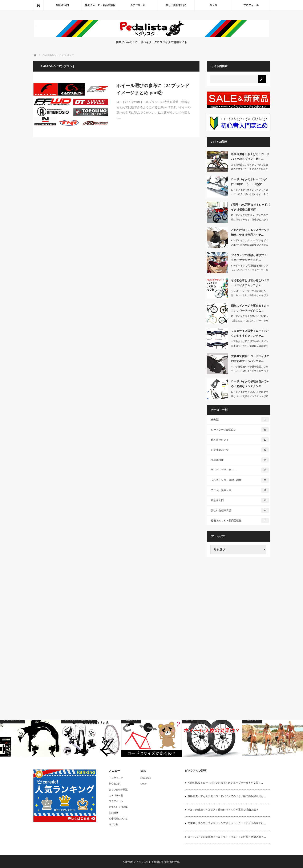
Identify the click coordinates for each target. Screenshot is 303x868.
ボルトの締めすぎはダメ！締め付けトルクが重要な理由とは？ (223, 810)
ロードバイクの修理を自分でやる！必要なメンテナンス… (250, 384)
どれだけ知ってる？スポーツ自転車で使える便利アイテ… (250, 232)
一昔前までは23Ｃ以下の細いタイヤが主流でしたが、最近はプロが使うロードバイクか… (250, 346)
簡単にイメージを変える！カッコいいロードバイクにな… (250, 308)
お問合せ (114, 813)
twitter (144, 784)
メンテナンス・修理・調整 (240, 480)
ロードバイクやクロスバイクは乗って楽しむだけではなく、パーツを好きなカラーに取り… (250, 320)
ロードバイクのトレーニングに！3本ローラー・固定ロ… (249, 182)
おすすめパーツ (240, 450)
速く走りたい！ (240, 440)
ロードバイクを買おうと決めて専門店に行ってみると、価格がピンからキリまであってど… (250, 219)
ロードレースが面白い (240, 430)
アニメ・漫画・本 (240, 490)
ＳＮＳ (213, 5)
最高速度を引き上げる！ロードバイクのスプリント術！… (250, 157)
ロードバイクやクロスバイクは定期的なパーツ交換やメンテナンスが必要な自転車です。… (250, 396)
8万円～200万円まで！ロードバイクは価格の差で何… (251, 207)
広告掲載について (118, 819)
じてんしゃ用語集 (118, 807)
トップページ (116, 778)
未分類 (240, 420)
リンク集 (114, 824)
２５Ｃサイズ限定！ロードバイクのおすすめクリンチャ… (250, 333)
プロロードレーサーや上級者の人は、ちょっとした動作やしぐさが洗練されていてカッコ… (250, 295)
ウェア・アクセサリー (240, 470)
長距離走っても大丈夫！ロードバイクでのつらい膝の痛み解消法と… (227, 796)
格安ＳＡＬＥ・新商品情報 (100, 5)
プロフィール (251, 5)
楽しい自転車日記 (176, 5)
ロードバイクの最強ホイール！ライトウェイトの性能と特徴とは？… (227, 837)
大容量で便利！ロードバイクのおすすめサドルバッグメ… (250, 359)
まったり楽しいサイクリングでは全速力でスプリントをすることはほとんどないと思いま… (250, 169)
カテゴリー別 (138, 5)
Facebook (146, 778)
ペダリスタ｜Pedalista (148, 862)
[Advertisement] (238, 626)
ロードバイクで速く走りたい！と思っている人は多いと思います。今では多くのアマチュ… (250, 194)
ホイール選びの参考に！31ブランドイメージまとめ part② (153, 89)
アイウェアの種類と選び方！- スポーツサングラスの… (249, 258)
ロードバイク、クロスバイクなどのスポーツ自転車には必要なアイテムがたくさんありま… (250, 245)
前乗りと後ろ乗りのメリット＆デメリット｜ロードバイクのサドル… (227, 823)
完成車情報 (240, 460)
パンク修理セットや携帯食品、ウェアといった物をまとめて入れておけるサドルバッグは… (250, 371)
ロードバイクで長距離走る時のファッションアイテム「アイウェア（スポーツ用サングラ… (250, 270)
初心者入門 (62, 5)
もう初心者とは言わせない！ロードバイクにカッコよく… (250, 283)
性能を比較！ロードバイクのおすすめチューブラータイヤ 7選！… (225, 783)
